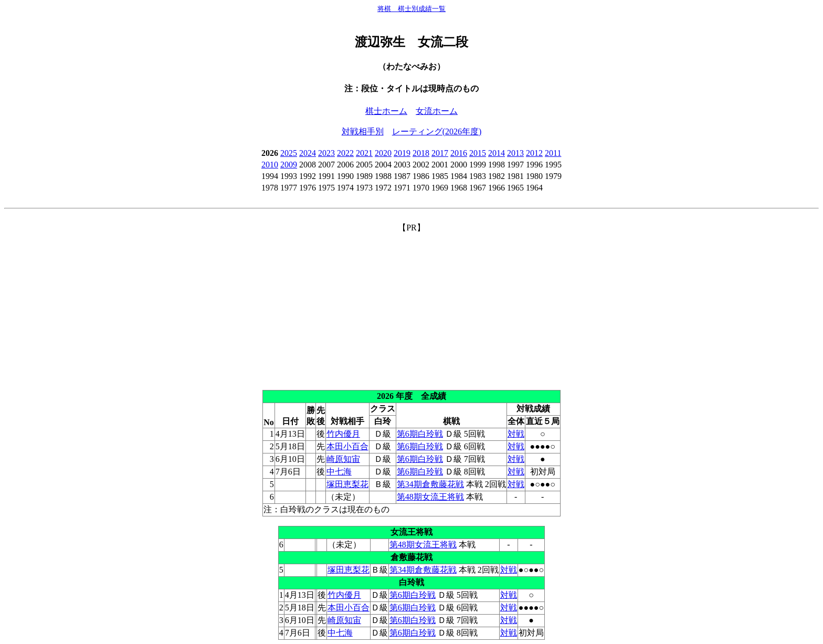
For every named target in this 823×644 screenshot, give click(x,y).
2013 (515, 153)
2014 (497, 153)
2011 (553, 153)
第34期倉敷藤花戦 (430, 484)
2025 (289, 153)
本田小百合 (347, 446)
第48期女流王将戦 (430, 497)
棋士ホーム (386, 111)
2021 (364, 153)
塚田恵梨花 (347, 484)
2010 (270, 165)
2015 (478, 153)
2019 (402, 153)
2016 (459, 153)
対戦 (516, 434)
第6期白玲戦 (420, 434)
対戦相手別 (363, 131)
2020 (383, 153)
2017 (440, 153)
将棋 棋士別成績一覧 (411, 9)
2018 (421, 153)
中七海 (339, 472)
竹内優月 (343, 434)
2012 (534, 153)
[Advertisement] (411, 307)
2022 (345, 153)
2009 (289, 165)
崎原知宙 (343, 459)
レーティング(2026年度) (437, 131)
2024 (308, 153)
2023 (326, 153)
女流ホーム (437, 111)
